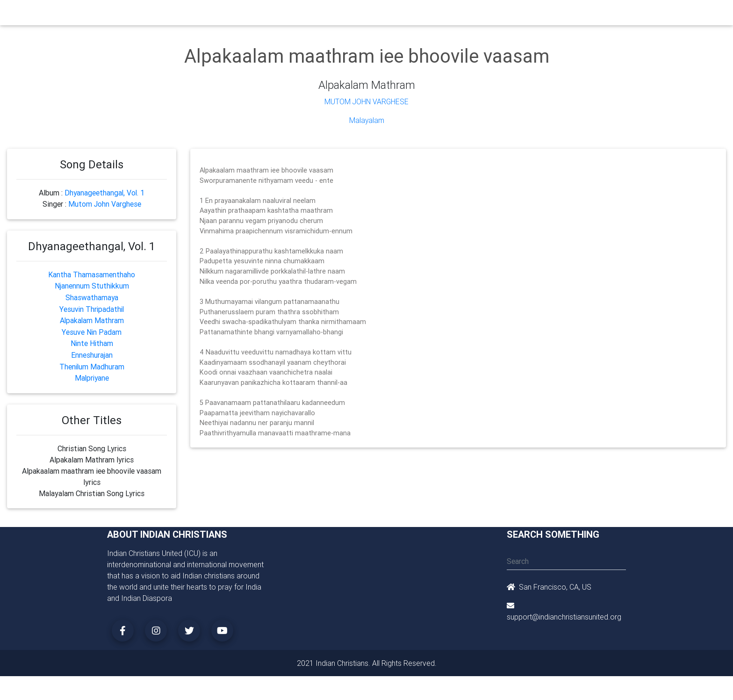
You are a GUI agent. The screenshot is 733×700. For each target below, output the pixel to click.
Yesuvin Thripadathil (92, 307)
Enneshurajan (92, 352)
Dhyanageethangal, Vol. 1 (105, 192)
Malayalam (366, 120)
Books (345, 15)
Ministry (263, 15)
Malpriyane (92, 374)
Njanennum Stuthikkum (92, 284)
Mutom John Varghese (367, 101)
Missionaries (439, 15)
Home (198, 14)
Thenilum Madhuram (92, 363)
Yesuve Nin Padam (92, 329)
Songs (478, 15)
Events (374, 15)
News (402, 15)
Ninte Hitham (92, 340)
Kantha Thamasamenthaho (92, 273)
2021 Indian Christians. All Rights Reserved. (367, 659)
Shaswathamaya (92, 296)
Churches (228, 15)
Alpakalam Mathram (92, 318)
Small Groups (305, 15)
